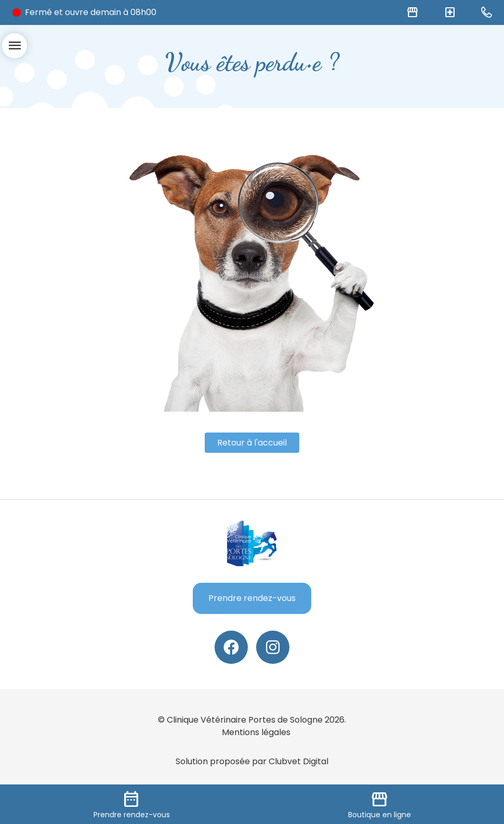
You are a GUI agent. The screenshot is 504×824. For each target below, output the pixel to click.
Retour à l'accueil (252, 443)
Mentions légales (256, 732)
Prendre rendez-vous (252, 598)
